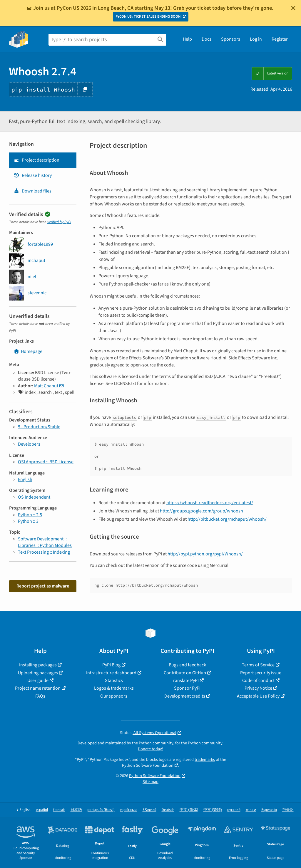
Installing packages (38, 665)
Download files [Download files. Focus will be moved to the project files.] (32, 191)
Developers (29, 444)
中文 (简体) (189, 810)
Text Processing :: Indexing (44, 552)
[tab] (43, 160)
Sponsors (231, 39)
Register (280, 39)
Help (187, 39)
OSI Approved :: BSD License (46, 462)
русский (234, 810)
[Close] (293, 8)
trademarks (205, 760)
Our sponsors (114, 696)
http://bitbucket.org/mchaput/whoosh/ (227, 519)
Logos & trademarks (114, 688)
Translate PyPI (185, 681)
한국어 (288, 810)
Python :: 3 (28, 521)
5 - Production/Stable (39, 427)
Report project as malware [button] (43, 586)
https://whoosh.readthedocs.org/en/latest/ (210, 503)
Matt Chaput (46, 386)
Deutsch (168, 810)
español (42, 810)
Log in (256, 39)
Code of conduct (258, 681)
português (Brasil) (101, 810)
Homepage (28, 351)
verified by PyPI (59, 222)
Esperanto (269, 810)
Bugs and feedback (187, 665)
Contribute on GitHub (185, 673)
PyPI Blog (111, 665)
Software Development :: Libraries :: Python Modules (45, 542)
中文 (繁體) (213, 810)
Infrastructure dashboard (111, 673)
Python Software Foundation (148, 765)
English (25, 479)
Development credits (185, 696)
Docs (206, 39)
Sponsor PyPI (187, 688)
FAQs (40, 696)
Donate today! (150, 749)
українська (129, 810)
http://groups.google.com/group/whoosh (201, 511)
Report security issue (261, 673)
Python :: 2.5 (30, 515)
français (59, 810)
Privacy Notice (258, 688)
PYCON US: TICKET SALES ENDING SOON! (149, 16)
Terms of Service (258, 665)
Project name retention (38, 688)
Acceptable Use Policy (258, 696)
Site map (150, 782)
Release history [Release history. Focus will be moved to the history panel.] (33, 175)
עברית (251, 810)
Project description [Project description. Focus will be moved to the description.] (36, 160)
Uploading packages (38, 673)
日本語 (76, 810)
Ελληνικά (149, 810)
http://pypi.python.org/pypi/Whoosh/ (205, 554)
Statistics (114, 681)
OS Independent (34, 497)
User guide (38, 681)
